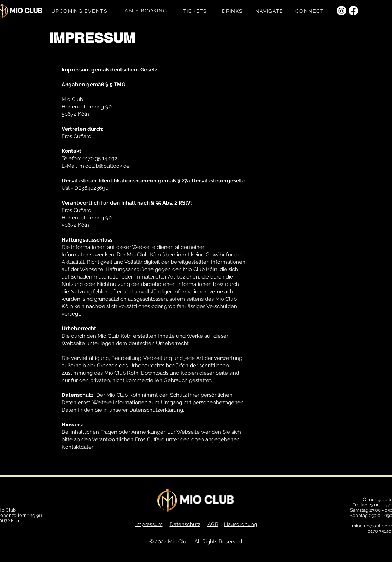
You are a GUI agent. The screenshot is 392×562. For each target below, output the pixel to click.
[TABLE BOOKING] (145, 11)
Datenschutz (185, 524)
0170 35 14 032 (100, 158)
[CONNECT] (311, 11)
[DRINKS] (233, 11)
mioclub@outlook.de (104, 166)
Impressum (149, 524)
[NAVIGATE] (270, 11)
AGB (213, 524)
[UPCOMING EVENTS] (80, 11)
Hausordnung (241, 524)
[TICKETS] (196, 11)
